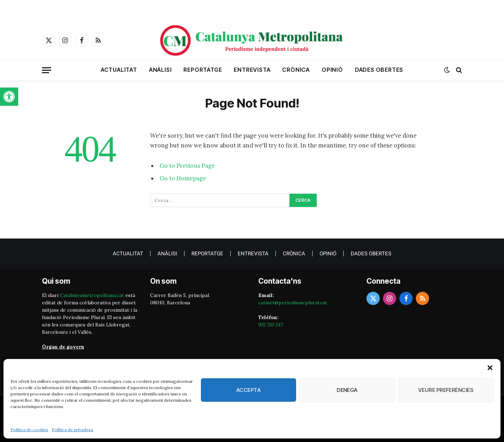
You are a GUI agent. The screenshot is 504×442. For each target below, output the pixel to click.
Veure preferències (446, 390)
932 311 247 (271, 325)
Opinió (332, 70)
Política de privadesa (72, 430)
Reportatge (203, 70)
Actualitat (119, 70)
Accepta (248, 390)
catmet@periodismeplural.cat (293, 303)
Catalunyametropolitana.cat (92, 295)
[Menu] (47, 70)
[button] (9, 97)
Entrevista (252, 70)
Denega (347, 390)
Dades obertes (379, 70)
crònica (296, 70)
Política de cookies (29, 430)
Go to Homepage (183, 178)
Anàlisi (160, 70)
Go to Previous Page (187, 166)
